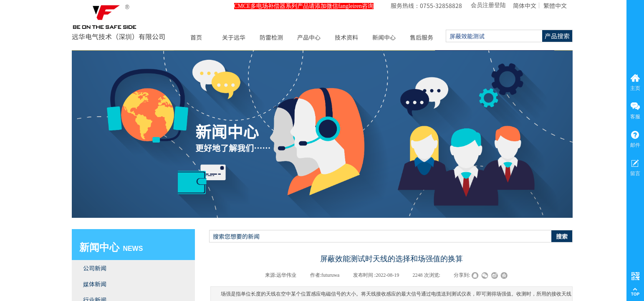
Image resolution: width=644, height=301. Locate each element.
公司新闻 (95, 268)
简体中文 (525, 5)
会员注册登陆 (488, 5)
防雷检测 (271, 37)
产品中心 (309, 37)
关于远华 (234, 37)
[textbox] (380, 236)
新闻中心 (384, 37)
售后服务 (422, 37)
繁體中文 (555, 5)
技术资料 (346, 37)
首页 (196, 37)
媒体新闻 (95, 284)
